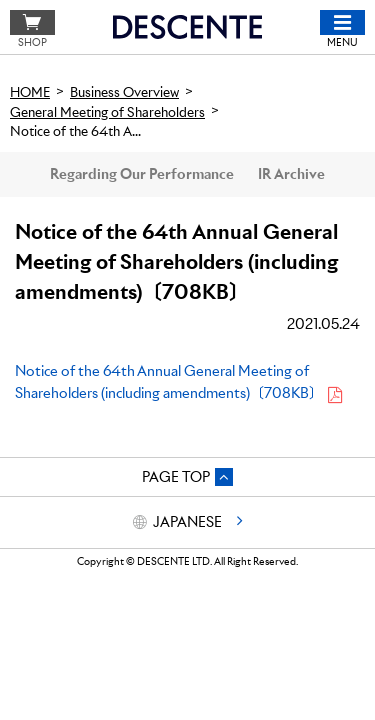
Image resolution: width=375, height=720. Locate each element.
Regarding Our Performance (142, 174)
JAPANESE (187, 522)
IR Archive (291, 174)
